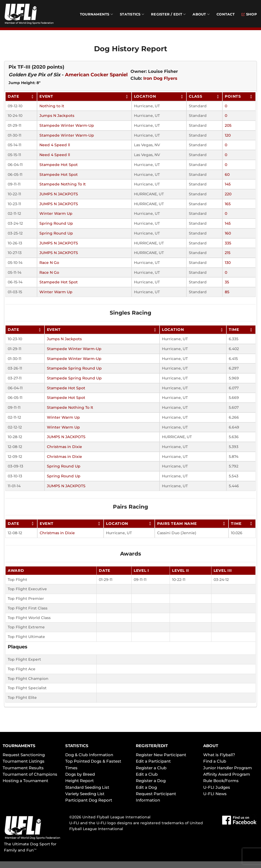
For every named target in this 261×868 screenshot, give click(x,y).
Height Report (79, 781)
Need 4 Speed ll (55, 145)
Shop (249, 14)
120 (228, 135)
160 (228, 233)
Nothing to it (52, 106)
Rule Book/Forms (221, 781)
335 (228, 243)
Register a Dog (151, 781)
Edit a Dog (146, 787)
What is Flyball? (219, 755)
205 (228, 125)
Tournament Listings (24, 761)
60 (227, 175)
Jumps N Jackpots (57, 116)
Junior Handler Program (228, 768)
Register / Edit (168, 14)
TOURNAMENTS (19, 746)
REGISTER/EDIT (152, 746)
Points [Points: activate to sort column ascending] (233, 96)
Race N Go (49, 263)
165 (228, 204)
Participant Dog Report (89, 800)
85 (227, 292)
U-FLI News (215, 794)
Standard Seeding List (87, 787)
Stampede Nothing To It (63, 184)
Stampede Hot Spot (59, 165)
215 (228, 253)
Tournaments (96, 14)
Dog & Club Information (89, 755)
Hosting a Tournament (25, 781)
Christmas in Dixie (64, 447)
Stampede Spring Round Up (74, 368)
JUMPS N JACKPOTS (59, 194)
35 (227, 282)
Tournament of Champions (30, 774)
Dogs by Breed (80, 774)
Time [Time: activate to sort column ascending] (234, 330)
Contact (226, 14)
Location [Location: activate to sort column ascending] (145, 96)
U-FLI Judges (217, 787)
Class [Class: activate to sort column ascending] (196, 96)
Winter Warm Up (56, 213)
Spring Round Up (56, 223)
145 (228, 184)
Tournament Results (23, 768)
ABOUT (211, 746)
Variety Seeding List (85, 794)
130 (228, 263)
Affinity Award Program (227, 774)
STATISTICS (77, 746)
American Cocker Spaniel (96, 75)
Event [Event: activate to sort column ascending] (46, 96)
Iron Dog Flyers (160, 78)
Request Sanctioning (24, 755)
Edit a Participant (153, 761)
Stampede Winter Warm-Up (67, 125)
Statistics (132, 14)
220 (228, 194)
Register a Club (151, 768)
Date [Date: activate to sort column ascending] (13, 96)
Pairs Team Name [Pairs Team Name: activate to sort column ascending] (177, 524)
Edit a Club (147, 774)
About (201, 14)
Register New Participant (161, 755)
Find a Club (215, 761)
